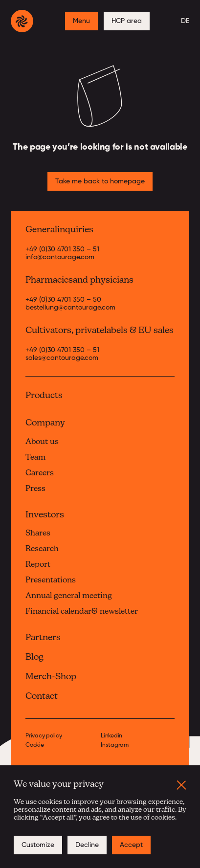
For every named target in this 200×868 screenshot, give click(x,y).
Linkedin (111, 736)
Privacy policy (44, 736)
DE (185, 21)
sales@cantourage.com (62, 358)
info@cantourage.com (60, 257)
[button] (181, 785)
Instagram (115, 746)
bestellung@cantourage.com (70, 308)
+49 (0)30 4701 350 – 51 (62, 249)
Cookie (35, 746)
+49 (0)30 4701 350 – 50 (63, 300)
